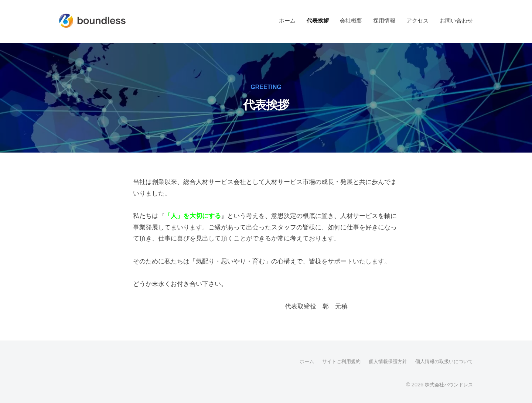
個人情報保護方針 (382, 361)
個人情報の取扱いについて (442, 361)
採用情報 (384, 21)
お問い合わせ (456, 21)
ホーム (287, 21)
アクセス (417, 21)
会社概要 (351, 21)
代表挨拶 (318, 21)
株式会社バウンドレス (447, 384)
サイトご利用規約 (332, 361)
